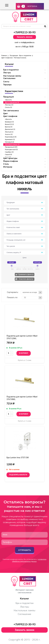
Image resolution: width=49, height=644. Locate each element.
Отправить (24, 550)
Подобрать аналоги (18, 475)
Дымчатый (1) (10, 129)
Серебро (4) (9, 152)
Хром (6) (8, 157)
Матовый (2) (9, 142)
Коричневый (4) (11, 137)
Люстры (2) (9, 105)
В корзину (24, 353)
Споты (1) (8, 107)
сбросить (8, 100)
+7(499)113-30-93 (25, 33)
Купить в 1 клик (25, 360)
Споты (6, 82)
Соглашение (24, 614)
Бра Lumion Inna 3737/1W (18, 458)
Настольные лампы (12, 76)
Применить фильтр (26, 274)
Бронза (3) (9, 127)
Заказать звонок (25, 37)
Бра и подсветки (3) (12, 102)
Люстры (25, 607)
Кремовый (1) (10, 139)
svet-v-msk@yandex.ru (24, 43)
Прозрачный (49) (11, 147)
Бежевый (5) (9, 122)
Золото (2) (9, 134)
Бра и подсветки (24, 603)
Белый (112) (9, 124)
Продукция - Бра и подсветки (20, 55)
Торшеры (7, 85)
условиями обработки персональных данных (29, 560)
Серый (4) (8, 154)
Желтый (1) (9, 132)
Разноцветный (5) (11, 150)
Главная (4, 55)
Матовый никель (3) (12, 144)
